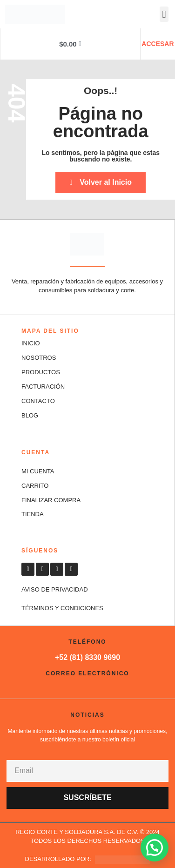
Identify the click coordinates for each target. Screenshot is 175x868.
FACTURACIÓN (43, 387)
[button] (164, 14)
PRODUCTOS (41, 372)
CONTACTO (38, 401)
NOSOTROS (39, 358)
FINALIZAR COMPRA (51, 500)
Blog (30, 415)
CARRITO (35, 486)
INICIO (31, 343)
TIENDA (33, 514)
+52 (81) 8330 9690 (87, 657)
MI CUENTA (38, 471)
